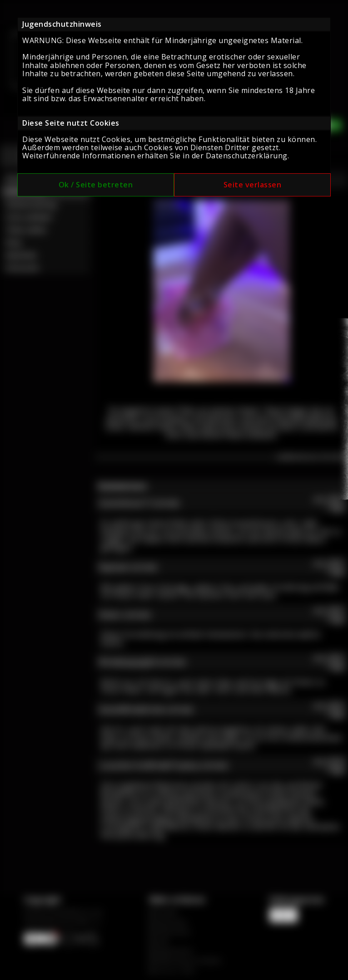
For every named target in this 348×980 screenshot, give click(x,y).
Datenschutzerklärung (247, 156)
